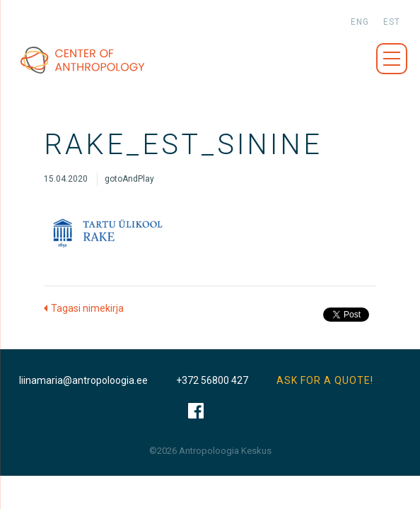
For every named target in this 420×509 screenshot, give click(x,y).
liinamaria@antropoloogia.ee (83, 380)
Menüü (392, 59)
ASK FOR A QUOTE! (325, 380)
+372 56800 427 (212, 380)
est (392, 22)
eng (360, 22)
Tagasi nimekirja (87, 308)
